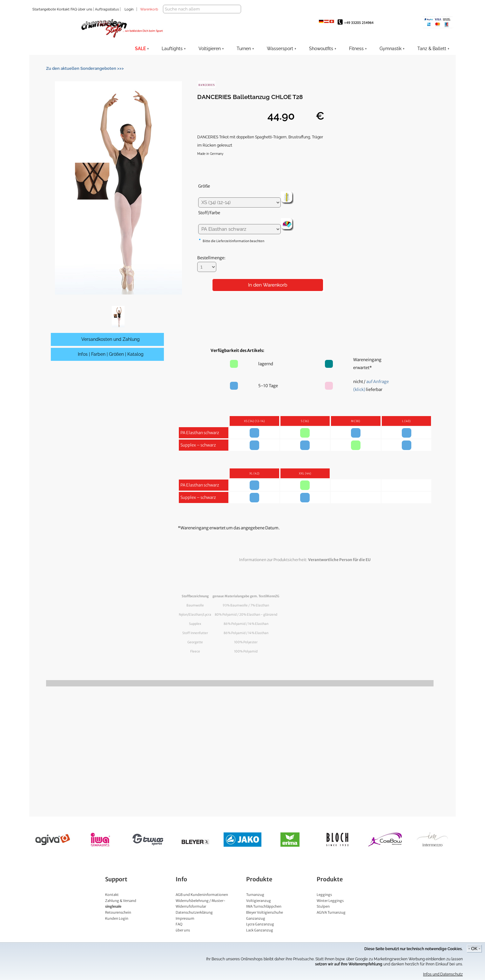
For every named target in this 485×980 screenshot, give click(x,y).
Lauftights (172, 49)
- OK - (474, 949)
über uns (85, 9)
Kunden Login (117, 918)
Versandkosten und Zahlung (111, 339)
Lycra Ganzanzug (260, 924)
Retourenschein (118, 912)
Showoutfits (321, 49)
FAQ (73, 9)
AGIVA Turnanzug (331, 912)
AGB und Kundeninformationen (202, 895)
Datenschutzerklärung (194, 912)
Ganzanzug (256, 918)
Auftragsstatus (107, 9)
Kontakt (63, 9)
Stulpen (323, 906)
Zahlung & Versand (121, 901)
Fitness (356, 49)
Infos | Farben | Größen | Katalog (111, 354)
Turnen (244, 49)
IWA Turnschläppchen (264, 906)
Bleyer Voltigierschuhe (265, 912)
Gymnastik (391, 49)
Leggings (324, 895)
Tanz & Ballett (432, 49)
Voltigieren (210, 49)
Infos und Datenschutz (443, 974)
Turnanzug (255, 895)
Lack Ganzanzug (260, 930)
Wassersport (280, 49)
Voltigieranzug (259, 901)
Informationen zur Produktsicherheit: (305, 560)
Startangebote (44, 9)
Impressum (185, 918)
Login (129, 9)
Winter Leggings (330, 901)
